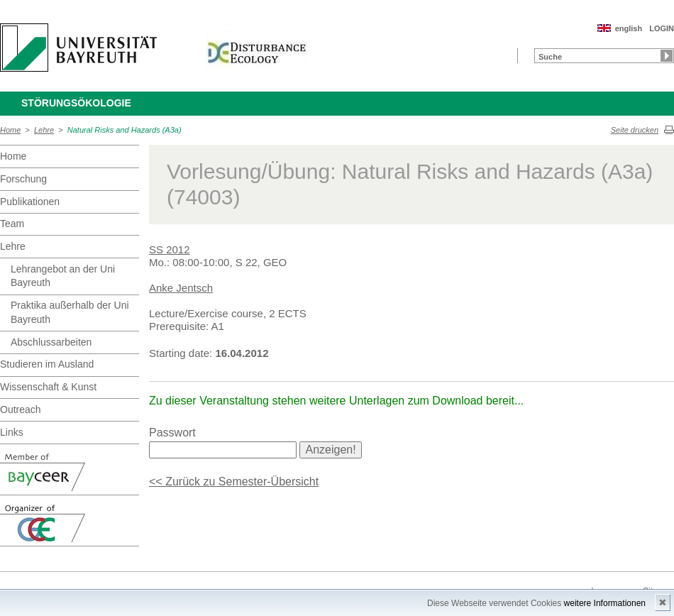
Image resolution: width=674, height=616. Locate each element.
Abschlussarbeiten (51, 342)
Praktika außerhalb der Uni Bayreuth (70, 312)
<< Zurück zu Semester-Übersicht (234, 482)
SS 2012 (170, 249)
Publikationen (30, 202)
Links (12, 432)
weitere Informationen (605, 603)
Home (10, 130)
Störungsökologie (76, 103)
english (629, 28)
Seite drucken (635, 130)
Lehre (44, 130)
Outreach (21, 409)
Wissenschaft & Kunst (48, 387)
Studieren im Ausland (47, 364)
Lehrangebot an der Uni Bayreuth (63, 276)
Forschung (23, 179)
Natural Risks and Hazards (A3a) (125, 130)
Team (12, 224)
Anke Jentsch (181, 288)
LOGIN (662, 28)
